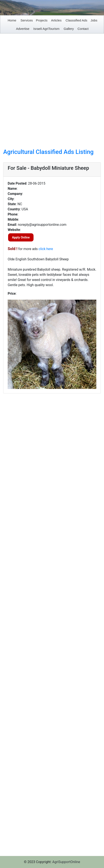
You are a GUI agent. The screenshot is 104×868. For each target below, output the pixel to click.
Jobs (94, 20)
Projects (42, 20)
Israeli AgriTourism (46, 29)
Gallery (69, 29)
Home (12, 20)
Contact (83, 29)
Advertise (23, 29)
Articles (56, 20)
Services (27, 20)
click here (46, 249)
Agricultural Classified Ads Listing (48, 152)
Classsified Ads (76, 20)
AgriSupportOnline (66, 862)
